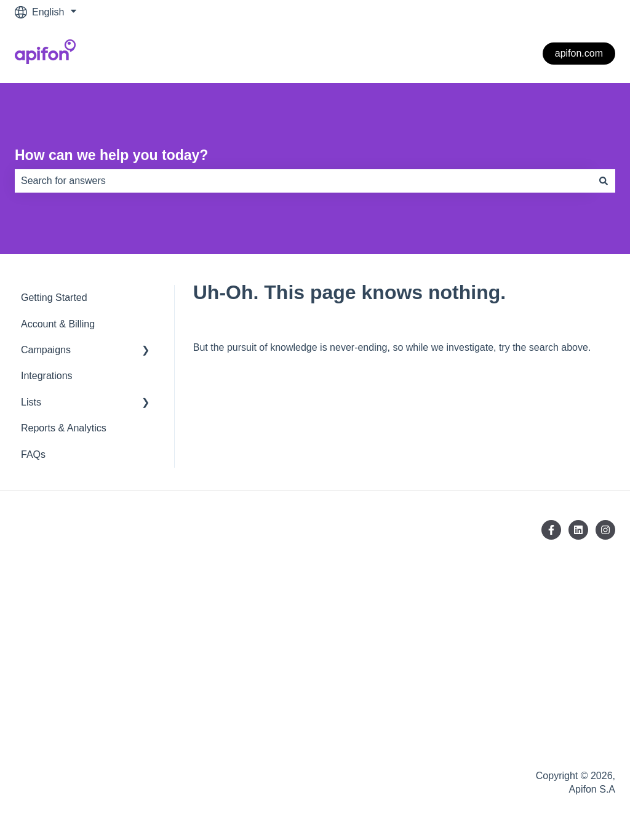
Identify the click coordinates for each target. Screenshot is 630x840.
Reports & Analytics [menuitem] (64, 428)
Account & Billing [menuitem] (58, 324)
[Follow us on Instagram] (605, 530)
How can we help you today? (111, 155)
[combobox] (303, 181)
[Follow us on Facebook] (551, 530)
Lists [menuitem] (31, 402)
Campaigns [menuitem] (46, 350)
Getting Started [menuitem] (54, 298)
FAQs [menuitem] (33, 454)
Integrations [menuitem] (47, 376)
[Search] (604, 181)
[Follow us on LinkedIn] (578, 530)
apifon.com (579, 53)
